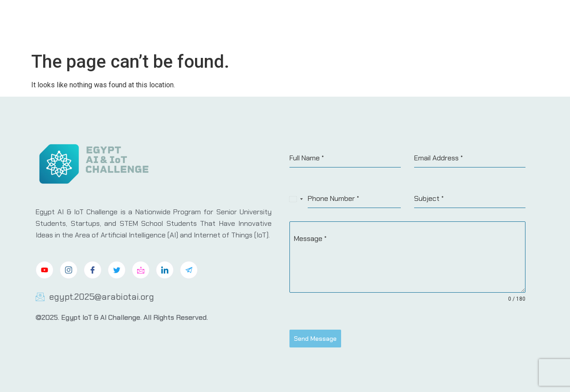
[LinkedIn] (165, 270)
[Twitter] (117, 270)
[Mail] (141, 270)
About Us (309, 24)
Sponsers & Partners (441, 24)
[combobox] (296, 199)
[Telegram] (189, 270)
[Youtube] (45, 270)
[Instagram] (69, 270)
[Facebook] (93, 270)
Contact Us (507, 24)
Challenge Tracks (366, 24)
